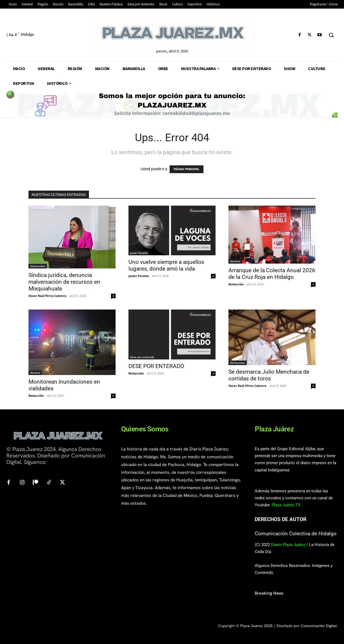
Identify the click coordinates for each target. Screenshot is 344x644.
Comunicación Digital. (319, 626)
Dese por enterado (142, 357)
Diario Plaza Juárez (288, 545)
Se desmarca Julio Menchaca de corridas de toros (269, 375)
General (235, 261)
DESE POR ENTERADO (156, 366)
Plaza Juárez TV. (286, 505)
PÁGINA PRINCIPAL (187, 169)
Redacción (236, 284)
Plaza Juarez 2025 (256, 626)
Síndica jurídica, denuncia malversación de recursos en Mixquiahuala (64, 282)
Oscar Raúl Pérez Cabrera (47, 296)
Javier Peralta (139, 253)
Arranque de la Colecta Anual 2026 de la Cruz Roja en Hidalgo (272, 274)
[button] (331, 35)
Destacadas (38, 266)
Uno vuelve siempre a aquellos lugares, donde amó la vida (166, 265)
